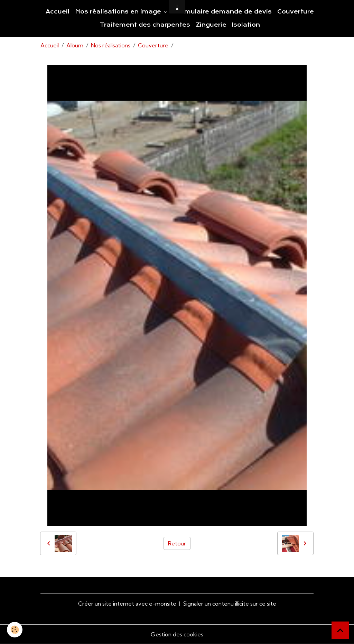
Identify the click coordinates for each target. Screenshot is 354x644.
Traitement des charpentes (145, 25)
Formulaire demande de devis (222, 12)
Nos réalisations (111, 45)
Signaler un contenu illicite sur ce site (230, 604)
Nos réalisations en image (119, 12)
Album (75, 45)
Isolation (246, 25)
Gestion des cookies (177, 634)
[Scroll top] (340, 630)
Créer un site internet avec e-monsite (127, 604)
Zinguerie (211, 25)
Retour (177, 543)
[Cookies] (15, 630)
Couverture (296, 12)
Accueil (58, 12)
